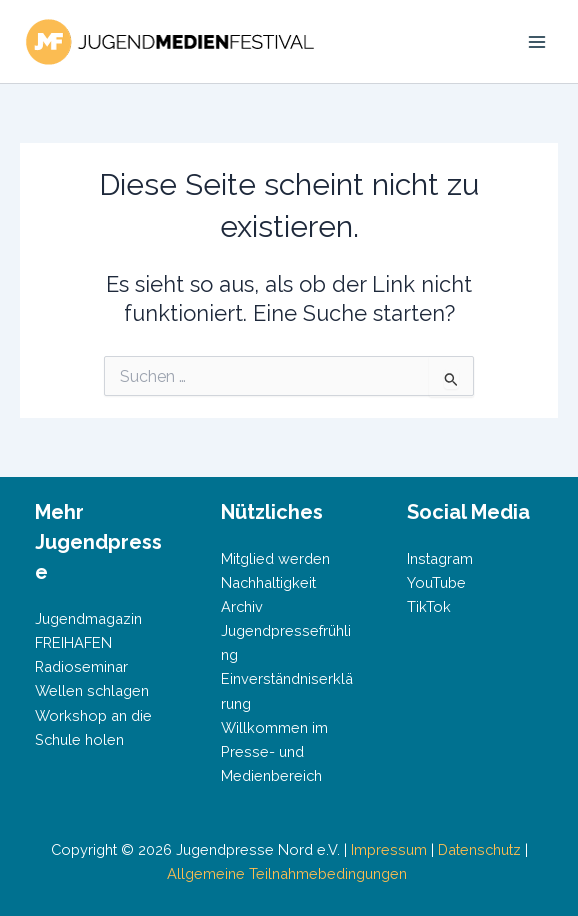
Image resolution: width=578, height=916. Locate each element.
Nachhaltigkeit (268, 582)
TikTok (429, 606)
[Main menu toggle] (537, 42)
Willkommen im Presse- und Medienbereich (274, 751)
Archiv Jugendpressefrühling (286, 630)
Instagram (440, 558)
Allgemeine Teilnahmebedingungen (289, 873)
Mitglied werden (275, 558)
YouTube (436, 582)
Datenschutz (479, 849)
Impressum (389, 849)
